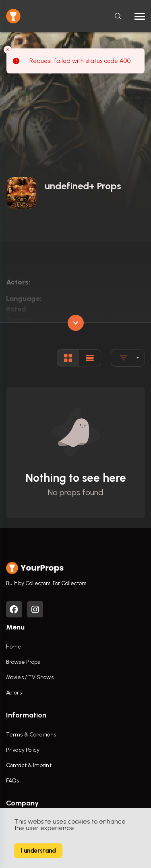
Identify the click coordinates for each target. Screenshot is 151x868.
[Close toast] (8, 49)
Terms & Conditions (31, 735)
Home (14, 647)
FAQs (12, 781)
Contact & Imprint (29, 765)
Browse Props (23, 662)
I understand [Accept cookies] (38, 851)
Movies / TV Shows (30, 677)
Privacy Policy (23, 750)
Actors (14, 693)
